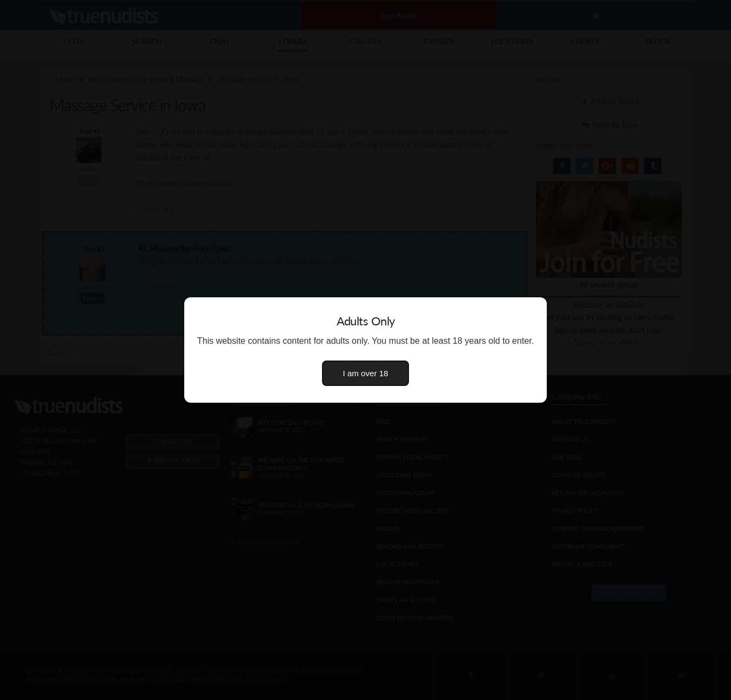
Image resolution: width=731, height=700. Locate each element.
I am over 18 (366, 373)
